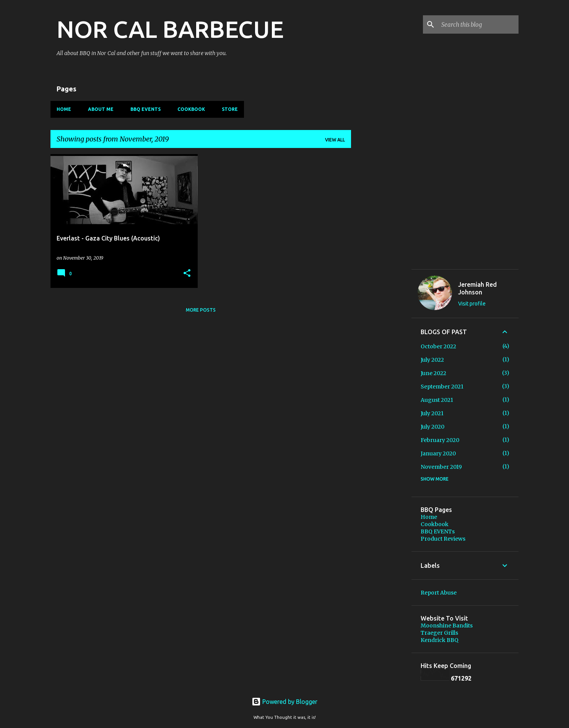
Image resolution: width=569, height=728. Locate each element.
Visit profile (472, 304)
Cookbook (191, 109)
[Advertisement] (381, 377)
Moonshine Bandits (447, 626)
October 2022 (438, 346)
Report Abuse (439, 593)
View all (335, 140)
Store (230, 109)
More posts (201, 310)
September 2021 (442, 387)
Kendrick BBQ (440, 640)
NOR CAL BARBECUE (170, 29)
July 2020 (432, 427)
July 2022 (432, 360)
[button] (187, 274)
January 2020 (438, 453)
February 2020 (440, 440)
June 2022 (433, 373)
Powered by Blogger (284, 702)
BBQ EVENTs (146, 109)
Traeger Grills (439, 633)
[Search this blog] (478, 24)
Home (64, 109)
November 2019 (441, 467)
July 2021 (432, 413)
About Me (101, 109)
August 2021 (437, 400)
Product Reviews (443, 539)
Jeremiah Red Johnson (477, 288)
